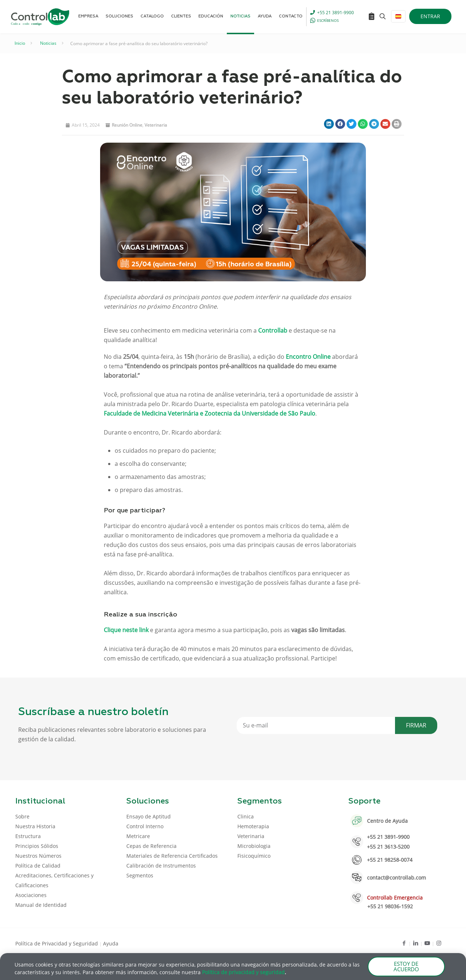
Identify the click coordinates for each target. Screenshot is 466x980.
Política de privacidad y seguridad (243, 973)
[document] (233, 490)
